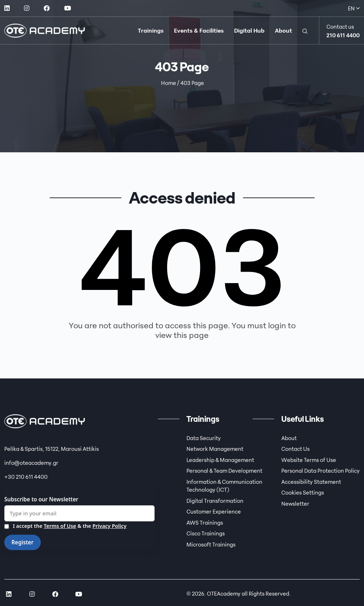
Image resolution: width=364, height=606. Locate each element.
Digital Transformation (215, 501)
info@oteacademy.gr (31, 463)
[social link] (7, 8)
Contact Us (295, 449)
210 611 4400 (343, 35)
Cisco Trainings (206, 533)
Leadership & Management (220, 460)
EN (354, 8)
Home (169, 83)
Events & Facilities (199, 30)
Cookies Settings (303, 492)
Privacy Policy (109, 526)
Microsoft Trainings (211, 544)
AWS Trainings (205, 523)
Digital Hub (249, 30)
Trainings (151, 30)
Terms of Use (60, 526)
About (283, 30)
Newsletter (295, 504)
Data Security (204, 438)
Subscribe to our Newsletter (41, 499)
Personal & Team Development (224, 471)
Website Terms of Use (309, 460)
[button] (305, 30)
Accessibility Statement (311, 482)
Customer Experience (214, 511)
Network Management (215, 449)
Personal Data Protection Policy (321, 471)
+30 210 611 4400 (26, 477)
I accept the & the (65, 526)
